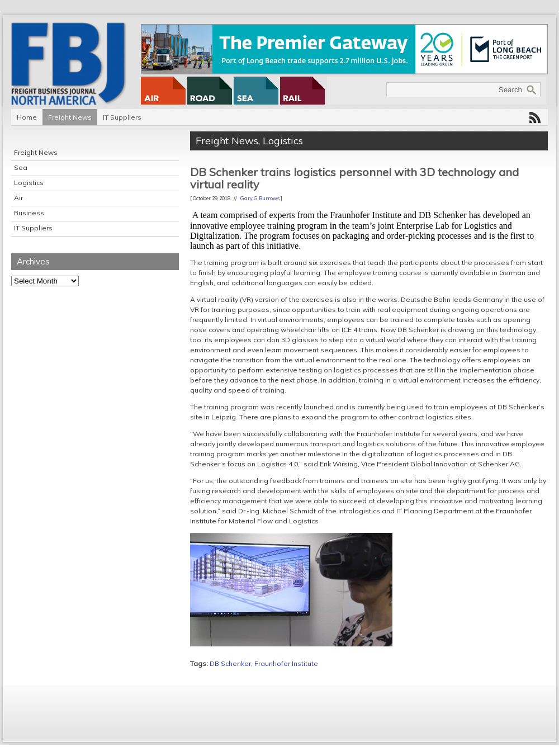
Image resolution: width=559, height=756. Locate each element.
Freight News (70, 117)
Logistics (29, 183)
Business (29, 213)
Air (18, 198)
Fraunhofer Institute (286, 663)
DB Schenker (230, 663)
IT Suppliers (122, 117)
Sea (21, 167)
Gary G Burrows (260, 198)
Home (27, 117)
